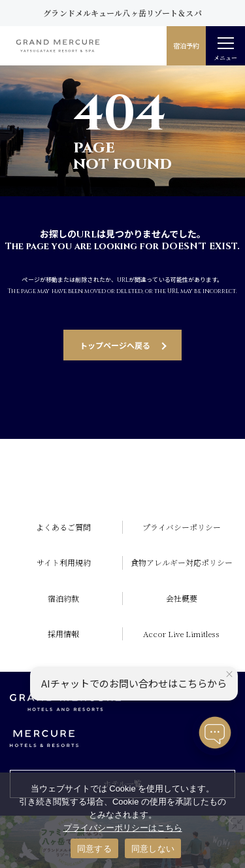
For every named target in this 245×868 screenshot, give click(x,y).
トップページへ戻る (115, 345)
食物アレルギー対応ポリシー (182, 562)
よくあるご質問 (63, 527)
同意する (94, 849)
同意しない (153, 849)
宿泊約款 (63, 598)
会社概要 (182, 598)
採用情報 (63, 634)
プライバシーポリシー (182, 527)
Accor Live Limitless (181, 634)
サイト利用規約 (64, 562)
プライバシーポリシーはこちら (123, 828)
